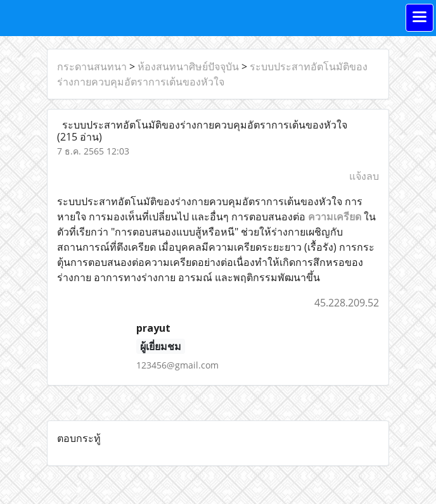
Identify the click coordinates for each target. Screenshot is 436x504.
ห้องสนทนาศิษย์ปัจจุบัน (188, 66)
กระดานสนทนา (92, 66)
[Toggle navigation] (420, 18)
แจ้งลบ (364, 176)
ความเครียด (335, 217)
